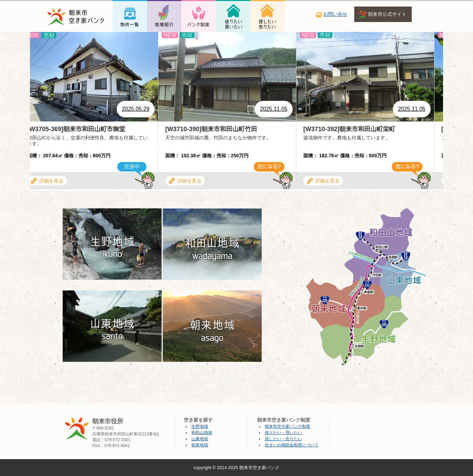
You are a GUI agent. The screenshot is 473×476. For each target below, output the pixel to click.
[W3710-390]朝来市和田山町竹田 (212, 129)
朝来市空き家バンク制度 (287, 426)
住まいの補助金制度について (292, 445)
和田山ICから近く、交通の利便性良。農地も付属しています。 (88, 141)
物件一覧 (124, 39)
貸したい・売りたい (283, 439)
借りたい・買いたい (283, 433)
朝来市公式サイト (387, 14)
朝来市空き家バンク (259, 468)
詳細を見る (52, 181)
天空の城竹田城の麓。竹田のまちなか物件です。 (219, 138)
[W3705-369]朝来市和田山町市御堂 (77, 129)
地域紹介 (158, 39)
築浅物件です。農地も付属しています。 (348, 138)
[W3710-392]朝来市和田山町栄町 (350, 129)
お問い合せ (335, 14)
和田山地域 (202, 433)
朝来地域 (200, 445)
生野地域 (200, 426)
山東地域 (200, 439)
